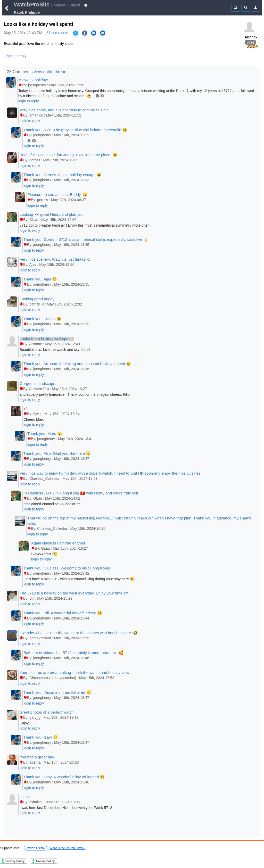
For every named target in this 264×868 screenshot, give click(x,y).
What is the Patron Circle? (67, 848)
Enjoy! (25, 723)
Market (60, 5)
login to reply (16, 56)
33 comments (57, 33)
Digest (75, 5)
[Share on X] (76, 33)
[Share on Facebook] (85, 33)
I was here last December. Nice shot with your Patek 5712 (66, 808)
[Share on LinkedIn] (94, 33)
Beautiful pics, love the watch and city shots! (55, 350)
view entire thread (50, 72)
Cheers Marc (34, 419)
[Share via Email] (103, 33)
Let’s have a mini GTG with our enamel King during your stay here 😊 (79, 579)
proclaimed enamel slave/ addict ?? (52, 504)
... (30, 141)
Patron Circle (36, 848)
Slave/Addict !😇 (44, 554)
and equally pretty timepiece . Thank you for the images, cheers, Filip (75, 394)
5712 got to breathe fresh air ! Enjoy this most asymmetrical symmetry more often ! (86, 225)
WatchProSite (32, 5)
